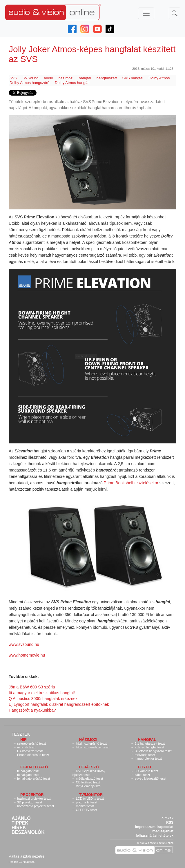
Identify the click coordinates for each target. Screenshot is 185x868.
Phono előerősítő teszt (33, 755)
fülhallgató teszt (28, 775)
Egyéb (144, 767)
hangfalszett (107, 78)
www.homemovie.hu (27, 655)
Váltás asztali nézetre (27, 856)
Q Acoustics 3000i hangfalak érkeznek (43, 699)
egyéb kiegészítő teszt (150, 779)
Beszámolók (28, 832)
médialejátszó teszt (90, 779)
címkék (167, 818)
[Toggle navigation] (146, 13)
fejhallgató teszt (28, 771)
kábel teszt (142, 775)
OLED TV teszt (87, 810)
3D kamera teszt (146, 771)
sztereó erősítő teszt (31, 743)
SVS (13, 78)
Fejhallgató (34, 767)
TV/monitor (91, 795)
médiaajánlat (163, 831)
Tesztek (21, 734)
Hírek (19, 828)
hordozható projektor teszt (36, 806)
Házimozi (88, 740)
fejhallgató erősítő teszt (33, 779)
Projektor (32, 795)
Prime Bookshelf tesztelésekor (131, 483)
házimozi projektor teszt (34, 798)
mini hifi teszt (26, 747)
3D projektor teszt (30, 802)
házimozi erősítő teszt (91, 743)
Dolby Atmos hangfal (72, 83)
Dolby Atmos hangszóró (29, 83)
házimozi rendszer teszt (93, 747)
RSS (170, 823)
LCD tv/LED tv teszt (90, 798)
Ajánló (21, 818)
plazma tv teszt (87, 802)
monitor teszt (85, 806)
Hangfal (147, 740)
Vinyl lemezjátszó (88, 786)
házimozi (66, 78)
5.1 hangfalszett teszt (150, 743)
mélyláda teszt (145, 755)
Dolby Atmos (159, 78)
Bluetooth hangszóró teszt (153, 751)
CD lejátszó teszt (88, 782)
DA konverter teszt (30, 751)
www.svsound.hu (24, 644)
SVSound (31, 78)
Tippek (20, 823)
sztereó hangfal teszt (149, 747)
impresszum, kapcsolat (154, 827)
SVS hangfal (133, 78)
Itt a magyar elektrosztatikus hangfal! (42, 693)
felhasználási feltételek (155, 836)
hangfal (85, 78)
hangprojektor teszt (148, 759)
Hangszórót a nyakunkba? (32, 710)
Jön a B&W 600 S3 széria (32, 687)
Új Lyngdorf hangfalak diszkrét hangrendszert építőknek (59, 704)
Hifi (24, 740)
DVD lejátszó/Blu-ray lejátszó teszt (89, 773)
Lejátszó (89, 767)
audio (48, 78)
